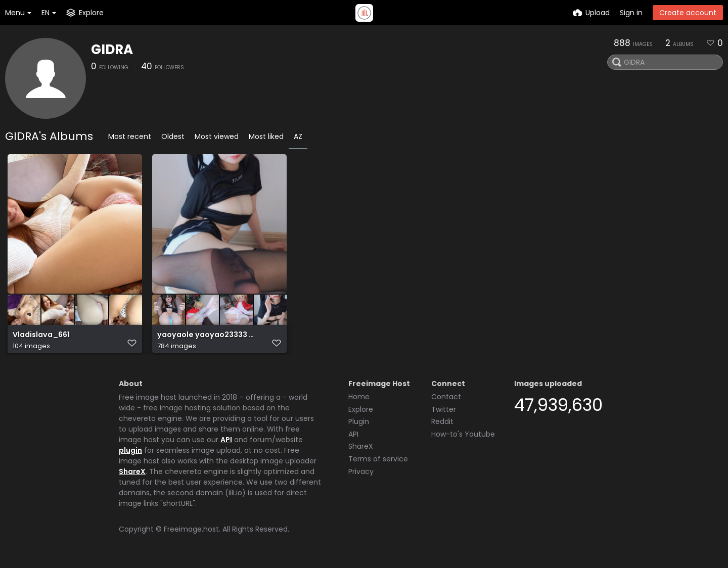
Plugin (359, 424)
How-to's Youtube (463, 437)
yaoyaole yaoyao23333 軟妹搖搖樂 (207, 340)
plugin (130, 453)
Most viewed (217, 136)
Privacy (361, 475)
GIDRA (112, 50)
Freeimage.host (191, 532)
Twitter (444, 412)
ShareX (132, 475)
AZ (298, 136)
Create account (688, 13)
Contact (446, 400)
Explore (361, 412)
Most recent (130, 136)
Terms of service (378, 462)
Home (359, 400)
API (226, 443)
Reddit (442, 424)
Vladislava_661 (41, 340)
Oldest (173, 136)
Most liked (266, 136)
